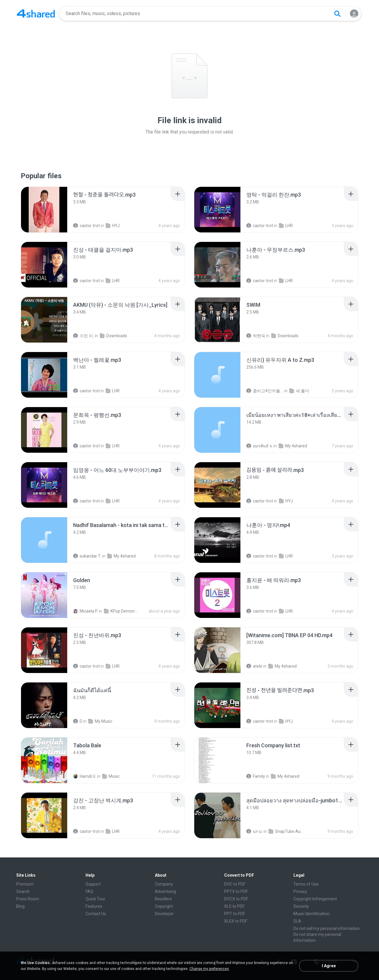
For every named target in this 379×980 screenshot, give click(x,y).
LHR (286, 226)
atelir (254, 666)
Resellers (163, 899)
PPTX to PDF (236, 891)
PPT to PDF (235, 914)
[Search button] (337, 14)
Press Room (28, 899)
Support (93, 884)
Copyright (164, 906)
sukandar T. (87, 556)
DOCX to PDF (236, 899)
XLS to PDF (234, 906)
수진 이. (83, 336)
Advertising (166, 891)
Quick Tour (95, 899)
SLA (297, 921)
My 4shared (293, 446)
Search (23, 891)
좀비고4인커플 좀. (265, 391)
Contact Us (96, 914)
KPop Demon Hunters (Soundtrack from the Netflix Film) (122, 611)
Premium (25, 884)
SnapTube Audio (287, 831)
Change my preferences (209, 969)
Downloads (113, 336)
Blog (20, 906)
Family (256, 776)
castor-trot (86, 226)
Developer (164, 914)
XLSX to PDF (236, 921)
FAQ (89, 891)
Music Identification (311, 914)
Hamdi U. (85, 776)
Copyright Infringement (315, 899)
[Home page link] (36, 14)
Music (111, 776)
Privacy (300, 891)
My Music (100, 721)
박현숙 (256, 336)
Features (94, 906)
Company (164, 884)
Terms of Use (306, 884)
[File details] (44, 210)
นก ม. (254, 831)
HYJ (113, 226)
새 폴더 (299, 391)
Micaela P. (86, 611)
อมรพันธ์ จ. (260, 446)
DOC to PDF (235, 884)
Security (301, 906)
